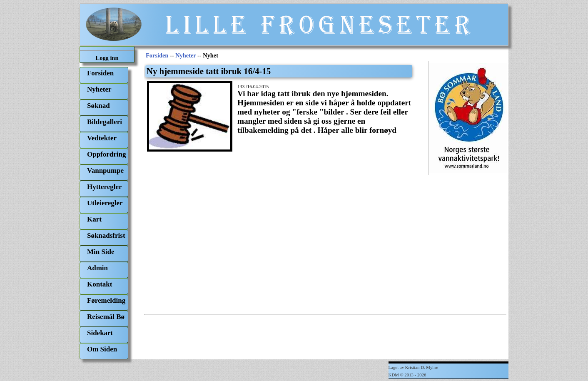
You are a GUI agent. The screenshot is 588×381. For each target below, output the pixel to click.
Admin (97, 268)
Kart (94, 219)
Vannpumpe (105, 171)
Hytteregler (105, 187)
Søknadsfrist (106, 235)
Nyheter (99, 89)
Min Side (101, 252)
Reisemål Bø (106, 317)
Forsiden (100, 73)
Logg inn (107, 58)
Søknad (98, 106)
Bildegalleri (105, 122)
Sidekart (100, 333)
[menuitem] (104, 75)
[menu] (104, 213)
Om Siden (102, 349)
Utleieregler (105, 203)
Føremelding (106, 300)
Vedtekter (102, 138)
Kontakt (100, 284)
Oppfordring (106, 154)
